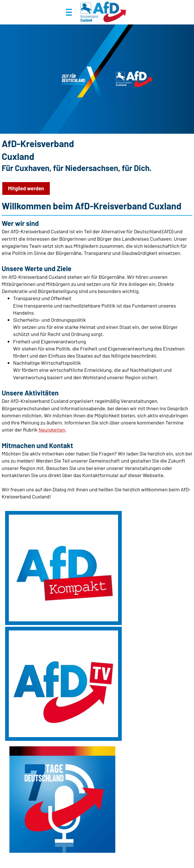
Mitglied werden (26, 188)
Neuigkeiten (52, 430)
